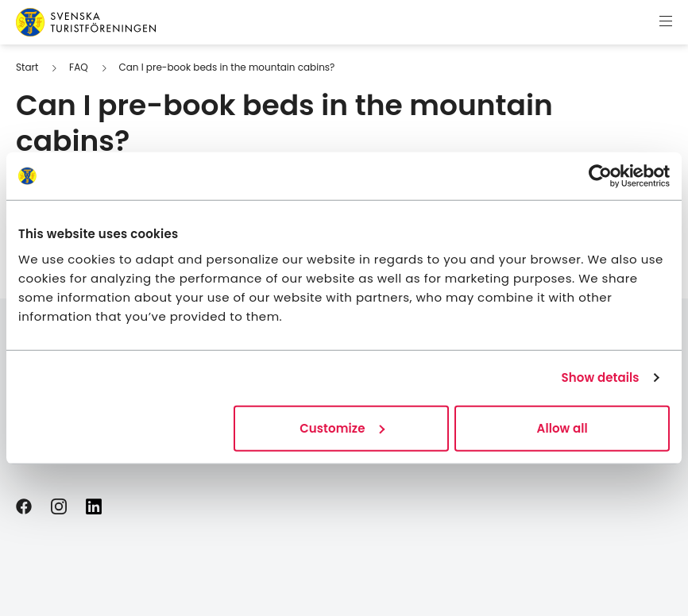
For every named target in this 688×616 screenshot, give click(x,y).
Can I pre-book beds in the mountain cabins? (226, 67)
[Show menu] (666, 22)
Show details (601, 377)
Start (27, 67)
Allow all (562, 427)
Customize (342, 427)
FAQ (79, 67)
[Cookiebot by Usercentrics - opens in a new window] (600, 176)
